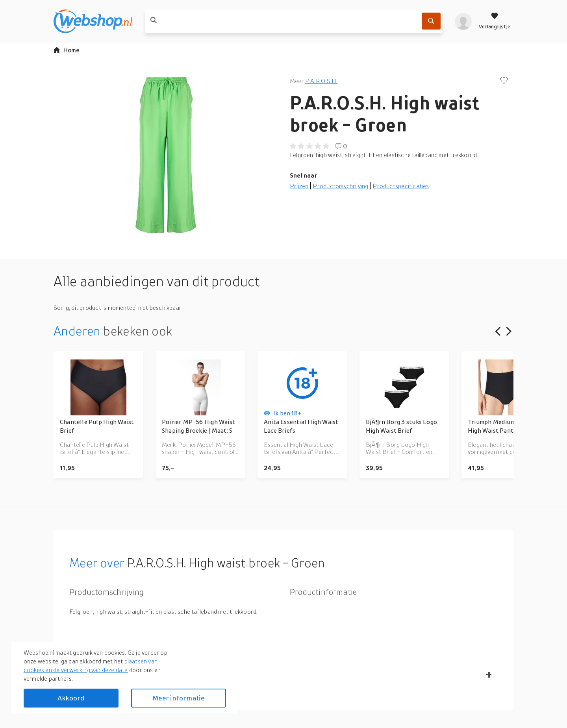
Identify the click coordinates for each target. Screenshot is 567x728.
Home (66, 50)
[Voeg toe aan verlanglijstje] (504, 81)
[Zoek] (431, 21)
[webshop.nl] (93, 21)
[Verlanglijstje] (495, 21)
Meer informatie (178, 698)
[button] (165, 155)
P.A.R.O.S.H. (321, 81)
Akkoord (71, 698)
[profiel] (463, 21)
